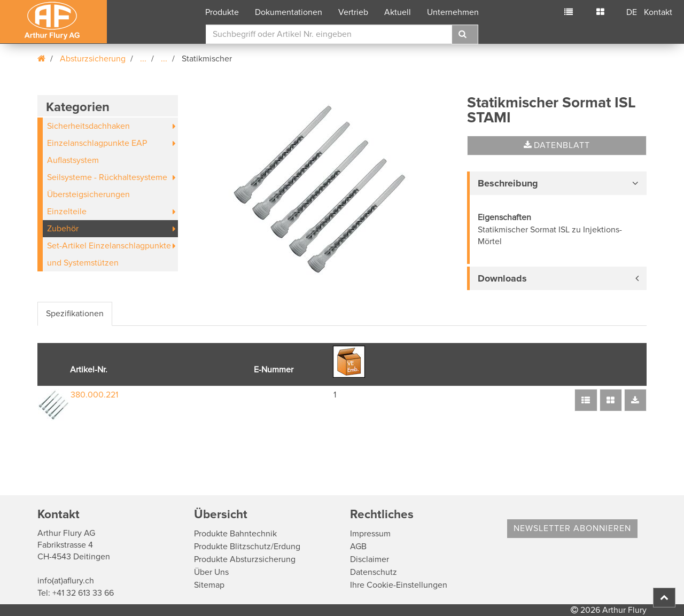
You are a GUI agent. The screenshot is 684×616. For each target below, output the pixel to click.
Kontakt (658, 12)
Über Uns (211, 572)
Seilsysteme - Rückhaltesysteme (107, 177)
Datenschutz (374, 572)
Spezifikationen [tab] (75, 314)
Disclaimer (370, 559)
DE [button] (632, 12)
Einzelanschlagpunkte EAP (97, 143)
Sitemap (209, 585)
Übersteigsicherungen (88, 194)
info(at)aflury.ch (66, 581)
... (143, 59)
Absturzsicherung (93, 59)
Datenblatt (557, 145)
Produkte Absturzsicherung (245, 559)
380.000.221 (94, 395)
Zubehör (63, 229)
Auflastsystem (73, 160)
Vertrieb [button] (353, 12)
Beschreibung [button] (508, 183)
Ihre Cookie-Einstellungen (399, 585)
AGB (358, 547)
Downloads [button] (502, 278)
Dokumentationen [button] (289, 12)
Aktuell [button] (398, 12)
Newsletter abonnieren (572, 528)
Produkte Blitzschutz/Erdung (247, 547)
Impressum (370, 534)
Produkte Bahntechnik (235, 534)
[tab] (557, 183)
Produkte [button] (222, 12)
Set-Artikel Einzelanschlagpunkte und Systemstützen (109, 254)
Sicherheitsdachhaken (88, 126)
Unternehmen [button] (453, 12)
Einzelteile (67, 212)
